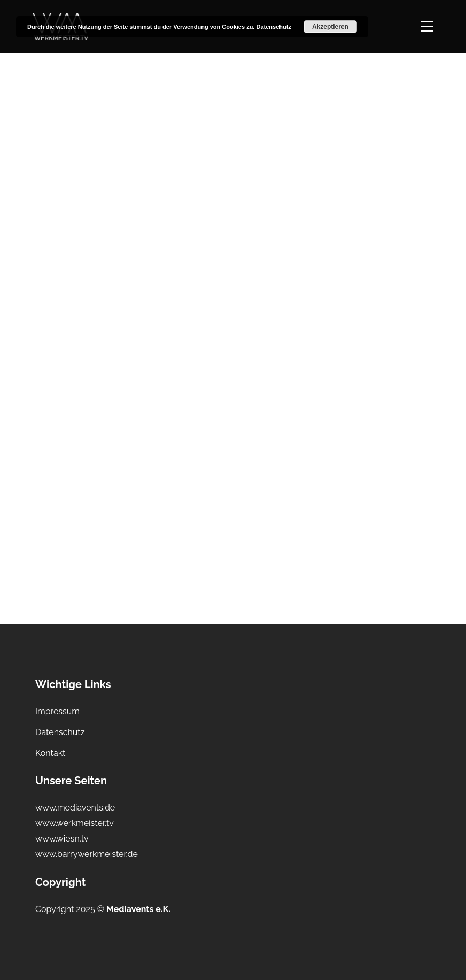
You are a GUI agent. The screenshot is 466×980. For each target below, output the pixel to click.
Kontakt (50, 753)
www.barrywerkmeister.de (87, 854)
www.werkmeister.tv (75, 823)
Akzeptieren (330, 27)
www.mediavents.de (75, 808)
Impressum (57, 711)
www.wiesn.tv (62, 839)
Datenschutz (60, 732)
